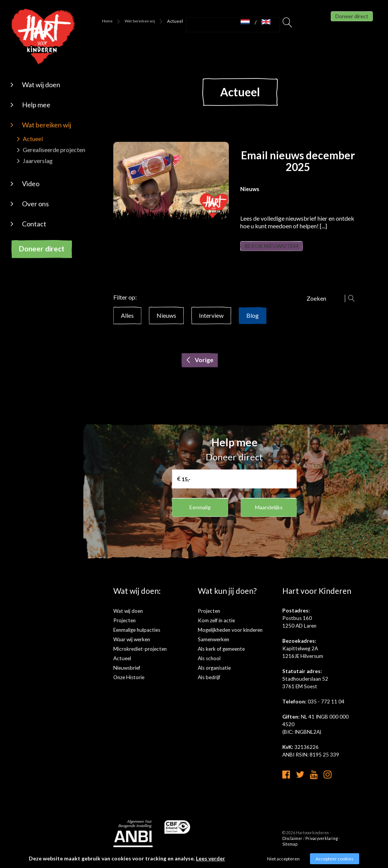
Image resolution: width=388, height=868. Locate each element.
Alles (127, 323)
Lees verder (210, 858)
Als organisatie (214, 675)
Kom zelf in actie (216, 628)
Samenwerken (214, 647)
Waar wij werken (132, 647)
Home (107, 21)
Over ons (35, 204)
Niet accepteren (283, 859)
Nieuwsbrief (127, 675)
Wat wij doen (41, 85)
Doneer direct (42, 249)
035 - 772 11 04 (326, 709)
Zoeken (288, 25)
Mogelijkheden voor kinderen (230, 637)
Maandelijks (269, 515)
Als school (209, 666)
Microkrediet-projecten (140, 656)
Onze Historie (129, 685)
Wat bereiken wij (47, 125)
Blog (253, 323)
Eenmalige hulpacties (137, 637)
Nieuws (166, 323)
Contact (34, 224)
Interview (211, 323)
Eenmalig (200, 515)
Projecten (124, 628)
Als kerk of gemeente (221, 656)
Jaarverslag (38, 161)
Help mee (36, 105)
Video (31, 184)
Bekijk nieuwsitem (282, 250)
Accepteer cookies (335, 859)
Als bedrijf (209, 685)
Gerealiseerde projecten (54, 150)
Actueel (33, 139)
